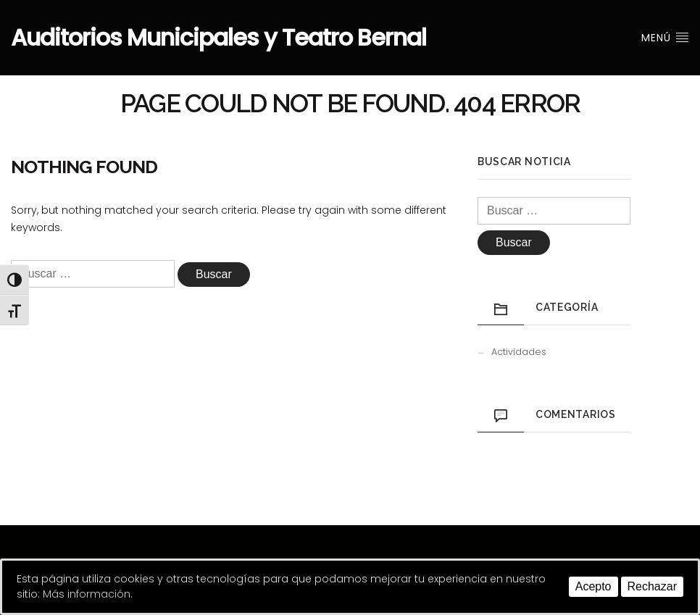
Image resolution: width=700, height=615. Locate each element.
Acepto (593, 586)
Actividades (519, 352)
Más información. (88, 594)
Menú (665, 38)
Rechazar (652, 586)
